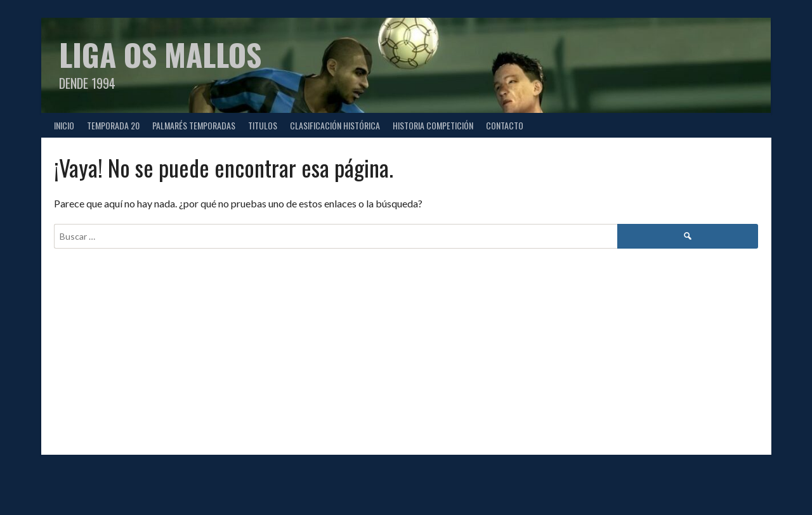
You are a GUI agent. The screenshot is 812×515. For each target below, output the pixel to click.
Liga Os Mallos (160, 54)
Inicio (64, 125)
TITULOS (263, 125)
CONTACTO (505, 125)
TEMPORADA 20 (113, 125)
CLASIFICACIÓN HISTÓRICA (335, 125)
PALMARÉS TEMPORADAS (194, 125)
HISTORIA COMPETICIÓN (433, 125)
